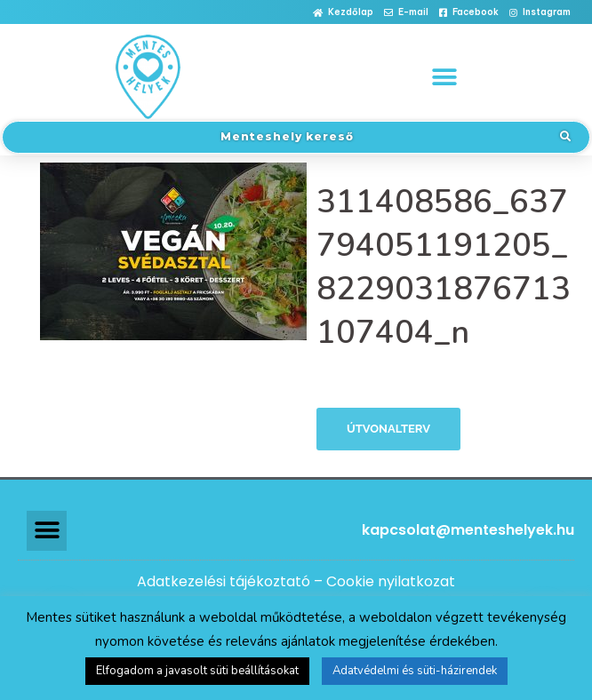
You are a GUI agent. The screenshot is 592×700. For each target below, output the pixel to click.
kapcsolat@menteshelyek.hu (468, 530)
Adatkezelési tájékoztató (224, 581)
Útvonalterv (388, 429)
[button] (343, 13)
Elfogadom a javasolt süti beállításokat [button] (197, 671)
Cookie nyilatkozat (391, 581)
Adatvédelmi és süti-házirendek (415, 671)
